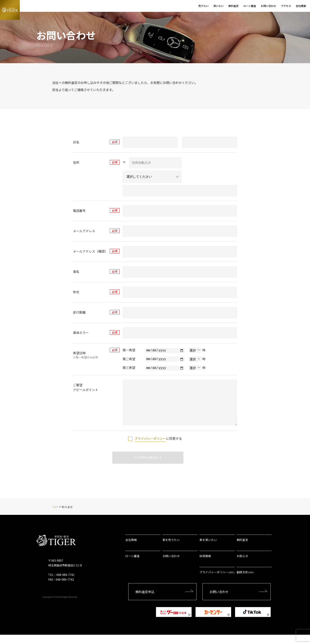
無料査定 (242, 549)
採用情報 (205, 565)
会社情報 (131, 549)
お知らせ (242, 565)
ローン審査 (133, 565)
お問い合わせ (171, 565)
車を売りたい (171, 549)
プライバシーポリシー (150, 446)
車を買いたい (208, 549)
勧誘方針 (245, 581)
